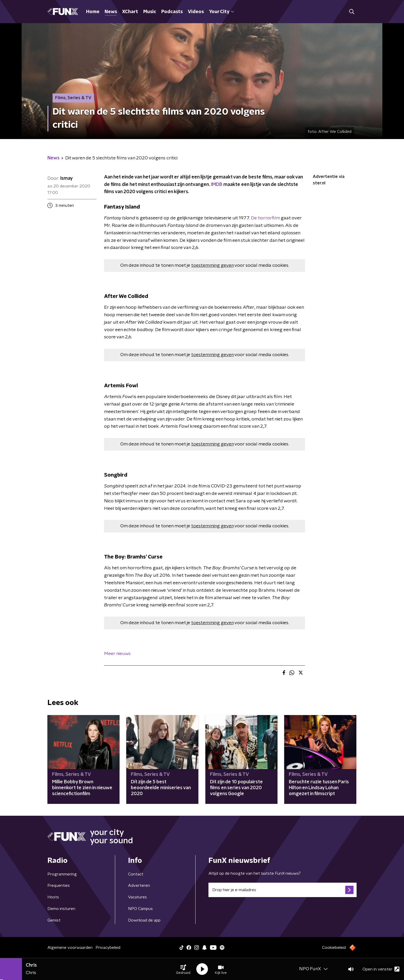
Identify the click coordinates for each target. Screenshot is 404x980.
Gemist (54, 920)
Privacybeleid (108, 948)
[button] (183, 969)
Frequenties (59, 886)
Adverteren (139, 886)
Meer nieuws (117, 654)
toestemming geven (212, 265)
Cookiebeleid (334, 948)
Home (93, 12)
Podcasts (172, 12)
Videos (196, 12)
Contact (136, 874)
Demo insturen (61, 909)
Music (150, 12)
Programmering (62, 874)
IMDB (217, 185)
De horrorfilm (265, 218)
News (111, 12)
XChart (130, 12)
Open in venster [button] (381, 969)
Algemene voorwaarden (70, 948)
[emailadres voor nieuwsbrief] (283, 890)
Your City (221, 12)
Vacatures (137, 897)
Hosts (53, 897)
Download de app (144, 920)
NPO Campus (140, 909)
